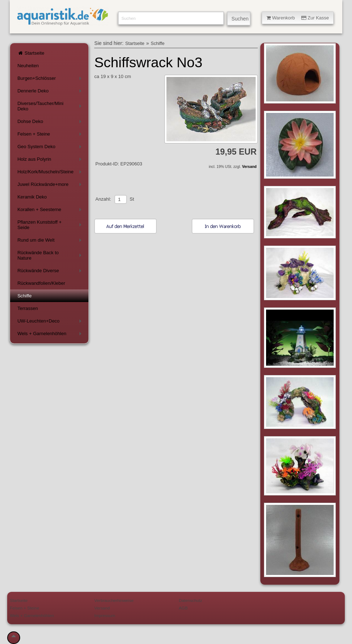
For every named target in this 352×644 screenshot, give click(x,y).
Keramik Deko (32, 197)
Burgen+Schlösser (51, 80)
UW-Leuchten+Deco (51, 322)
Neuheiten (28, 66)
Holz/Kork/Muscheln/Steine (51, 173)
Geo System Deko (51, 148)
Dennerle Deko (51, 92)
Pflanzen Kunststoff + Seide (51, 225)
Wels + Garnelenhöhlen (51, 335)
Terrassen (28, 308)
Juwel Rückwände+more (51, 186)
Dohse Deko (51, 123)
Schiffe (24, 296)
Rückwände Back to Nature (51, 255)
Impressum (105, 615)
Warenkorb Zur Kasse (298, 18)
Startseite (31, 53)
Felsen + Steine (51, 135)
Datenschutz (190, 600)
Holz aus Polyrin (51, 161)
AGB (183, 608)
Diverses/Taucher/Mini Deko (51, 106)
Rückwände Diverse (51, 272)
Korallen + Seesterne (51, 211)
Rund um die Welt (51, 241)
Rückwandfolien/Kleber (41, 283)
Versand (249, 167)
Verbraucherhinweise (114, 600)
